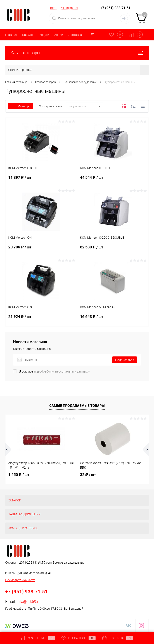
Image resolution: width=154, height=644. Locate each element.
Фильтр (21, 106)
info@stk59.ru (29, 602)
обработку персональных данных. (64, 371)
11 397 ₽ (41, 180)
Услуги (44, 35)
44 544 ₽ (113, 180)
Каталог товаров (77, 53)
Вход (54, 8)
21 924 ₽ (41, 319)
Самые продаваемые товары (77, 406)
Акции (59, 35)
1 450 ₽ (19, 475)
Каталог (28, 35)
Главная (11, 35)
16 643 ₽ (113, 319)
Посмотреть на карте (20, 580)
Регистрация (69, 8)
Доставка (75, 35)
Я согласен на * (54, 371)
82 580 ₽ (113, 250)
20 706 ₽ (41, 250)
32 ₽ (88, 475)
